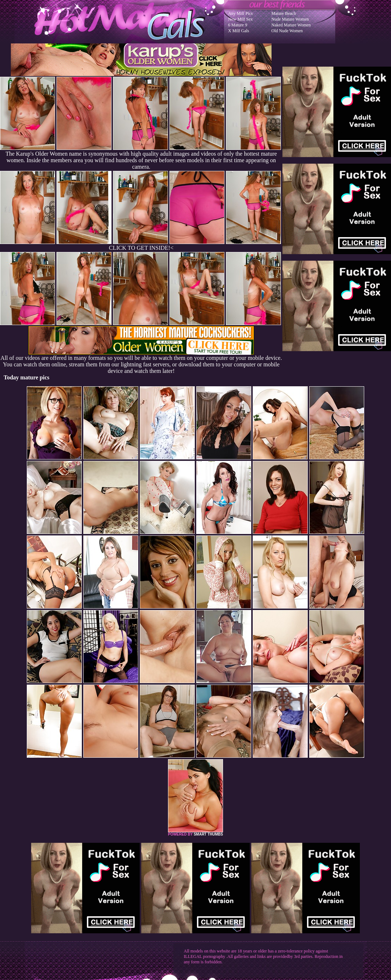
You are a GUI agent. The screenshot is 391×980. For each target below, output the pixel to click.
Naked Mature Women (291, 25)
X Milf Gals (239, 31)
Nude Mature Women (290, 19)
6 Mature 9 (238, 25)
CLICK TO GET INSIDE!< (141, 248)
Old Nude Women (287, 31)
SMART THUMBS (208, 834)
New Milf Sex (240, 19)
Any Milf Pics (240, 13)
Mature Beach (284, 13)
